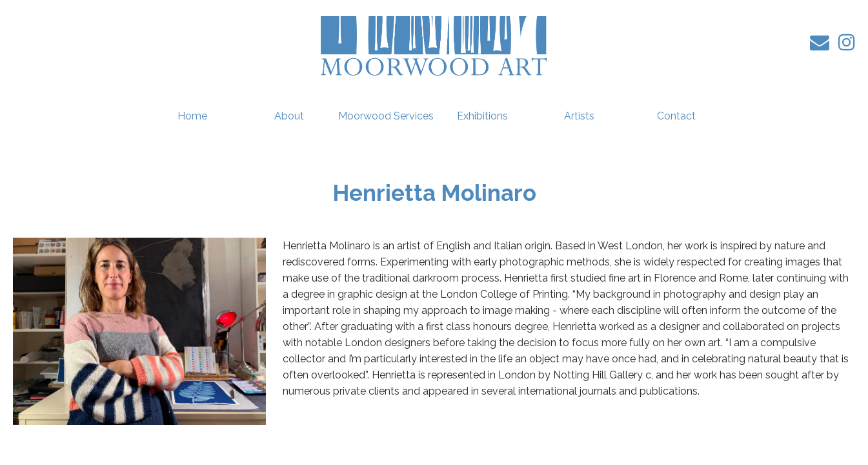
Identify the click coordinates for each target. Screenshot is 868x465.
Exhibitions (482, 116)
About (289, 116)
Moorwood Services (386, 116)
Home (192, 116)
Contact (676, 116)
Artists (579, 116)
